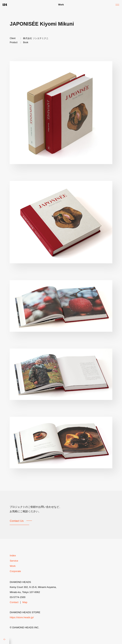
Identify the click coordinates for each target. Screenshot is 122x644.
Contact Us (17, 521)
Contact (14, 602)
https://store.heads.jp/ (22, 617)
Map (25, 602)
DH (5, 5)
